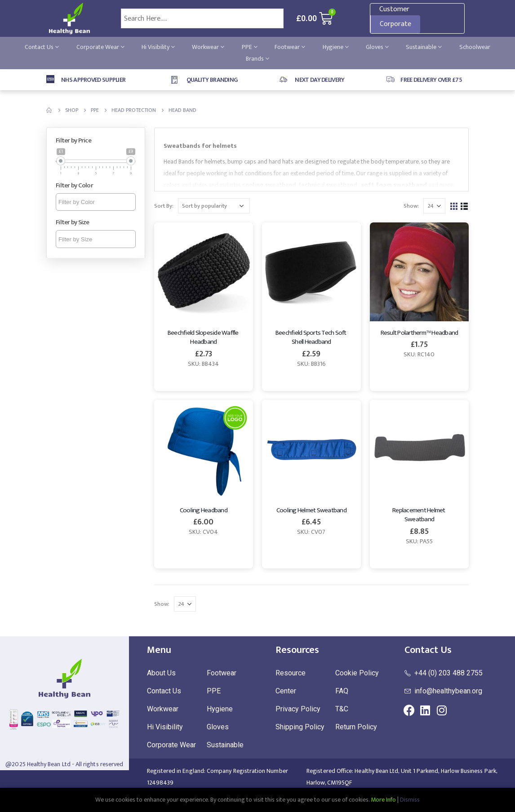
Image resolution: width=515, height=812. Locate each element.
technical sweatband (328, 185)
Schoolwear (475, 47)
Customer (394, 9)
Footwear (290, 47)
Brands (257, 59)
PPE (250, 47)
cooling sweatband (269, 185)
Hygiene (336, 47)
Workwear (208, 47)
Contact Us (42, 47)
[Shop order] (214, 206)
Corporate (395, 24)
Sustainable (424, 47)
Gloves (377, 47)
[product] (204, 272)
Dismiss (410, 800)
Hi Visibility (158, 47)
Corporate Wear (100, 47)
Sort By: (164, 206)
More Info (383, 800)
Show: (411, 206)
